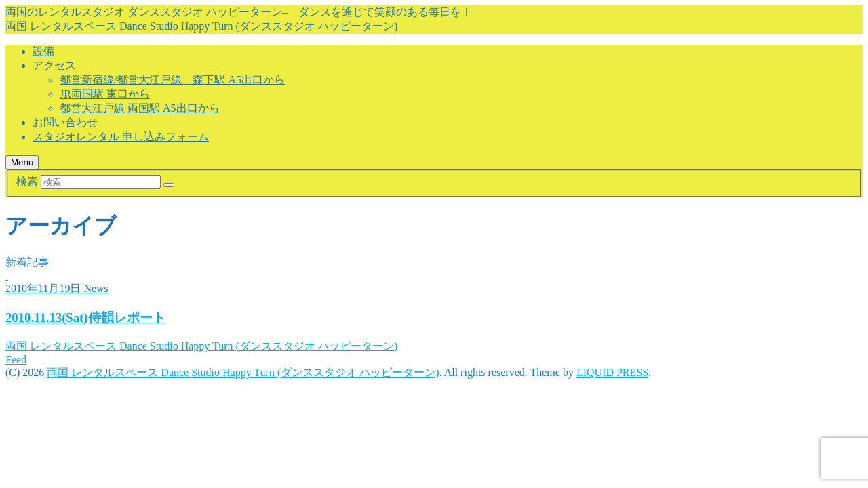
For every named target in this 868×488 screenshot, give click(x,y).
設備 (43, 51)
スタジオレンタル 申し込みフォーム (121, 137)
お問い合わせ (65, 122)
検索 (27, 181)
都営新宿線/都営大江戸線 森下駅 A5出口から (172, 80)
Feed (16, 360)
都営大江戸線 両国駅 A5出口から (140, 108)
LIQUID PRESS (612, 372)
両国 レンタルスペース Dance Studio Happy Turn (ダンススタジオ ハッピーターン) (201, 26)
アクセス (54, 65)
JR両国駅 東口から (105, 94)
